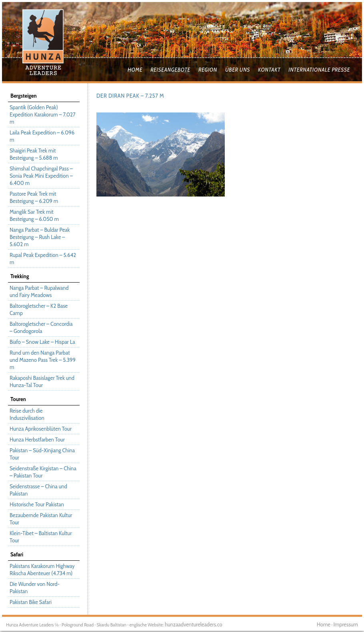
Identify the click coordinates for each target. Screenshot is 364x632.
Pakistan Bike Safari (31, 602)
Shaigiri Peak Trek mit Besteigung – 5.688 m (34, 154)
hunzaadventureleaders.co (194, 624)
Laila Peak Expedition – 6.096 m (42, 136)
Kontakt (269, 70)
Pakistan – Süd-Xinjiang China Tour (42, 454)
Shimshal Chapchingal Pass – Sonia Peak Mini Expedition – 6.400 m (41, 176)
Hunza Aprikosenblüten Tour (41, 429)
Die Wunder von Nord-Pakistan (35, 588)
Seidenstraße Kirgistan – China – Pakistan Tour (43, 472)
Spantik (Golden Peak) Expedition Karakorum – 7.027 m (42, 114)
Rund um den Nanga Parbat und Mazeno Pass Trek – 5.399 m (43, 360)
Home (135, 70)
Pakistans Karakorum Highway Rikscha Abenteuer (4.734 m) (42, 570)
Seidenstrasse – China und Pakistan (38, 490)
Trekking (20, 276)
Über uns (238, 70)
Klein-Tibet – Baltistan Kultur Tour (41, 537)
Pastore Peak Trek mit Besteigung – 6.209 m (34, 197)
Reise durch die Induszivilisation (27, 414)
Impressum (346, 624)
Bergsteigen (24, 96)
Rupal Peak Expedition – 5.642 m (43, 259)
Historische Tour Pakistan (37, 504)
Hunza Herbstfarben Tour (37, 439)
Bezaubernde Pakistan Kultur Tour (41, 519)
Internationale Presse (319, 70)
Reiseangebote (170, 70)
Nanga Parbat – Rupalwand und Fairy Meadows (39, 291)
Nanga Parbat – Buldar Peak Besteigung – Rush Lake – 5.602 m (40, 237)
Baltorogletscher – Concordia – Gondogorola (41, 327)
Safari (17, 554)
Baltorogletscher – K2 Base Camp (39, 309)
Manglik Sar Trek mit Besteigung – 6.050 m (34, 215)
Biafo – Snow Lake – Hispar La (42, 342)
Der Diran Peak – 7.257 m (130, 96)
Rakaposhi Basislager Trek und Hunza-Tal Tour (42, 381)
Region (208, 70)
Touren (18, 399)
